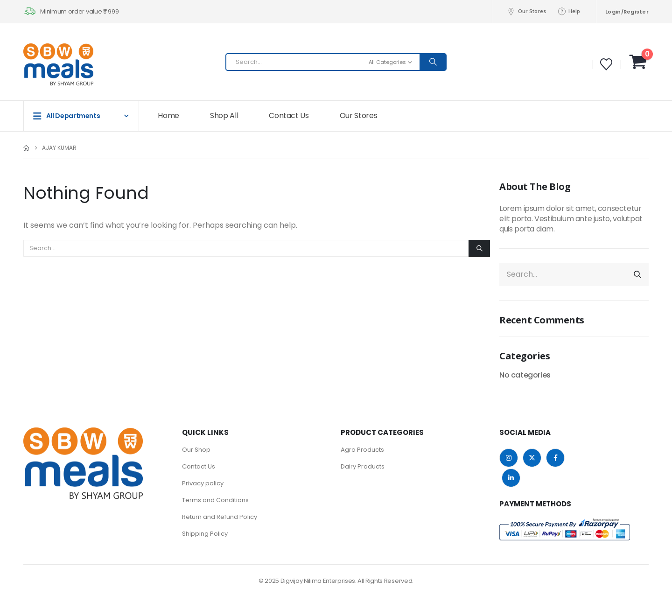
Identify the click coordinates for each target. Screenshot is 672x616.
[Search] (433, 62)
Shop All (224, 115)
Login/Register (627, 12)
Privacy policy (203, 483)
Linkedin (511, 478)
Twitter (532, 458)
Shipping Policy (205, 534)
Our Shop (196, 450)
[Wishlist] (606, 64)
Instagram (509, 458)
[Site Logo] (42, 64)
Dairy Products (363, 466)
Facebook (555, 458)
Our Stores (526, 11)
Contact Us (289, 115)
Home (168, 115)
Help (569, 11)
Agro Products (362, 450)
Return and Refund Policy (220, 517)
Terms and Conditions (215, 500)
